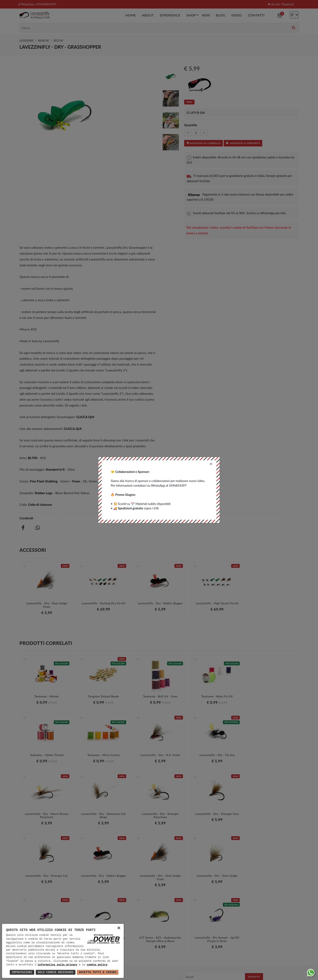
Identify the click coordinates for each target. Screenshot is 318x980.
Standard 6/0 (55, 469)
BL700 (33, 458)
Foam (76, 481)
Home (131, 15)
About (148, 15)
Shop (193, 15)
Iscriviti (254, 916)
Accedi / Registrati (281, 4)
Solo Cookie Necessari (56, 972)
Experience (170, 15)
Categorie (26, 40)
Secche (58, 40)
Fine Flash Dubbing (44, 481)
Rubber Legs (44, 493)
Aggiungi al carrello (204, 143)
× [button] (119, 928)
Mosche (43, 40)
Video (236, 15)
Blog (221, 15)
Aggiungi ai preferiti (243, 143)
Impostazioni (22, 972)
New (206, 15)
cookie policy (97, 965)
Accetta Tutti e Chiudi (98, 972)
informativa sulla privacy (57, 965)
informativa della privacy (237, 925)
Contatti (256, 15)
